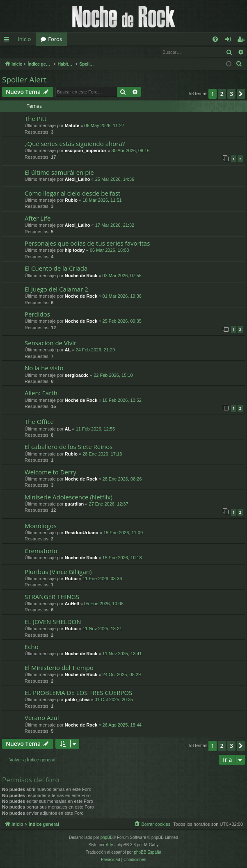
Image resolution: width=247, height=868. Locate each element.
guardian (74, 504)
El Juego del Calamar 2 (56, 289)
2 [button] (222, 94)
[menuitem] (215, 39)
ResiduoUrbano (82, 533)
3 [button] (231, 94)
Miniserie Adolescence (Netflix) (69, 497)
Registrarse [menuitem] (242, 41)
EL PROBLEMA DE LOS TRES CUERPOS (78, 693)
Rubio (71, 200)
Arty (110, 845)
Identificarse (22, 52)
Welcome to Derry (50, 472)
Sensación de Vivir (50, 343)
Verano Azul (42, 718)
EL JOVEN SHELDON (53, 622)
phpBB (107, 838)
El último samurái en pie (59, 173)
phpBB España (148, 853)
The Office (39, 422)
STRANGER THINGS (52, 597)
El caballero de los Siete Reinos (69, 447)
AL (68, 350)
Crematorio (41, 551)
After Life (38, 219)
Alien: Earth (41, 393)
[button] (241, 94)
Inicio (24, 39)
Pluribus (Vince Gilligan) (58, 572)
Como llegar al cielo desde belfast (72, 194)
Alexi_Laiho (78, 180)
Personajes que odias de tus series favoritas (87, 244)
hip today (75, 251)
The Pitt (35, 119)
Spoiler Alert (24, 80)
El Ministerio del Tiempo (59, 668)
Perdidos (37, 314)
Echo (32, 647)
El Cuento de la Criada (56, 269)
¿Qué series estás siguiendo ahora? (75, 144)
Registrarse (61, 52)
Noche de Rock (81, 276)
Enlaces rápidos (8, 41)
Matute (72, 126)
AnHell (72, 604)
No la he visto (44, 368)
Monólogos (41, 526)
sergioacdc (77, 376)
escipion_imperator (86, 151)
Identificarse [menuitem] (230, 41)
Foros (55, 39)
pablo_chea (77, 700)
